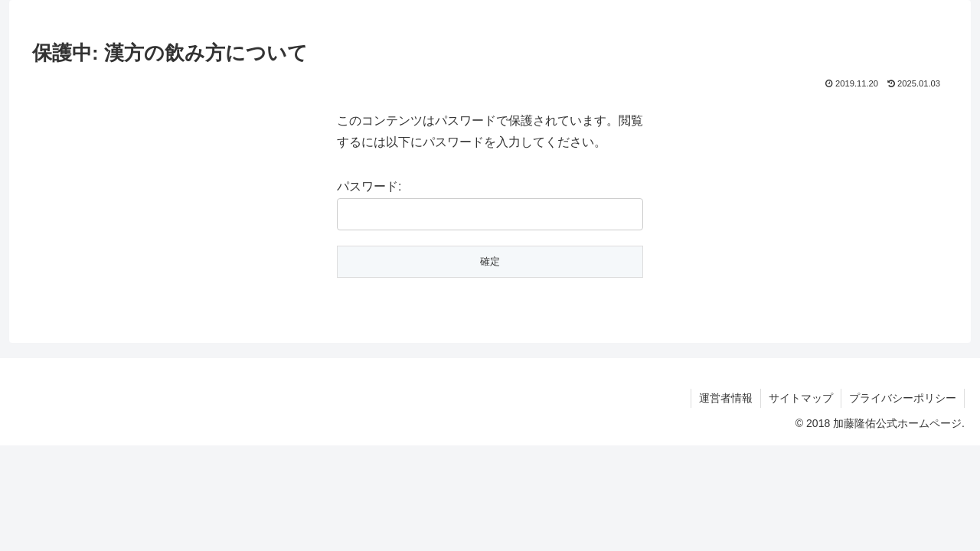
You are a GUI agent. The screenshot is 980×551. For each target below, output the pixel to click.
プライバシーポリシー (903, 398)
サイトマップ (801, 398)
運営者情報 (726, 398)
